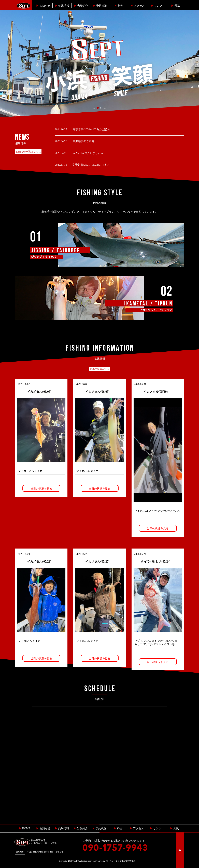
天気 (175, 6)
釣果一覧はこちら (99, 369)
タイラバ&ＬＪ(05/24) (156, 562)
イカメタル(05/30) (156, 392)
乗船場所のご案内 (83, 141)
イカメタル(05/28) (39, 562)
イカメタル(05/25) (97, 562)
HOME (24, 828)
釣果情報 (62, 6)
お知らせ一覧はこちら (28, 152)
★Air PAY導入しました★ (88, 153)
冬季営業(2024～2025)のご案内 (91, 129)
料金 (119, 6)
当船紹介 (81, 6)
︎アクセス (138, 6)
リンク (157, 6)
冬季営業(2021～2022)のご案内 (91, 165)
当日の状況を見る (41, 489)
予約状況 (100, 6)
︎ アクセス (137, 828)
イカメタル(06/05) (97, 392)
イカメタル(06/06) (39, 392)
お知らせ (43, 6)
